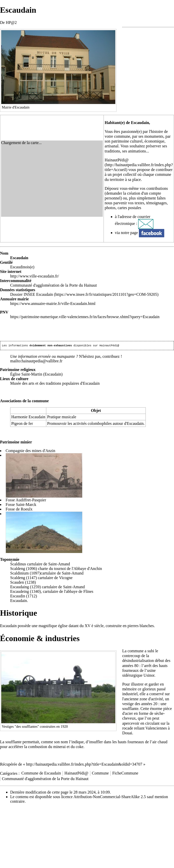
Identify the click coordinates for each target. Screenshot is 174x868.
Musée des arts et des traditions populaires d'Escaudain (55, 384)
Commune (100, 774)
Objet (96, 411)
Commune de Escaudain (41, 774)
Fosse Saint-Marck (21, 505)
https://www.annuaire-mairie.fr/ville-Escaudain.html (53, 304)
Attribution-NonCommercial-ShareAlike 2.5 (110, 797)
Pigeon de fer (22, 424)
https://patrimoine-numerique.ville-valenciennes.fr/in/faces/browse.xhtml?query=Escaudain (85, 317)
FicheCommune (125, 774)
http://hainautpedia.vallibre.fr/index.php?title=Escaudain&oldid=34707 (84, 765)
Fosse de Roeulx (19, 510)
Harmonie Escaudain (28, 417)
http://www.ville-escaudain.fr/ (35, 276)
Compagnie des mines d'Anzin (30, 451)
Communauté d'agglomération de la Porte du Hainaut (45, 779)
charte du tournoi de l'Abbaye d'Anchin (70, 569)
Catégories (9, 774)
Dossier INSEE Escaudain (32, 294)
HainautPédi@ (117, 160)
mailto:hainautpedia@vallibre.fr (36, 361)
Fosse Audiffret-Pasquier (26, 500)
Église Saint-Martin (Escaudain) (36, 375)
